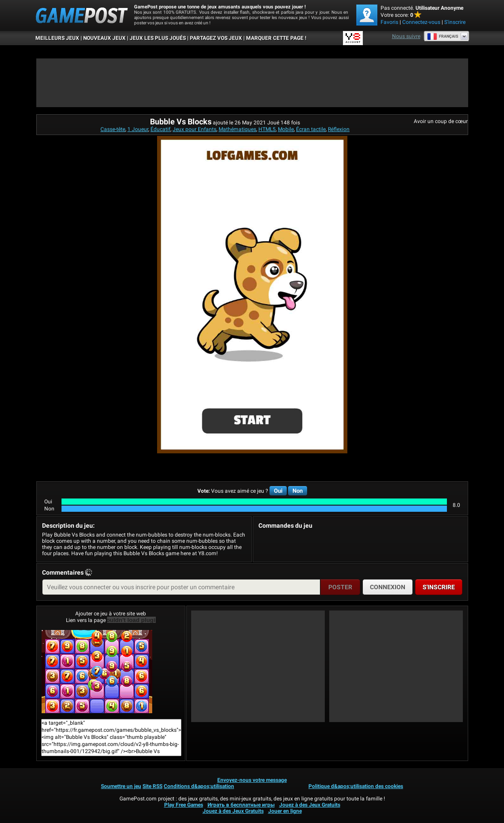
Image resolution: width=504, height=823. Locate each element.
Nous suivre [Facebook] (406, 36)
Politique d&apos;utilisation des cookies (356, 786)
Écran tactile (311, 129)
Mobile (286, 129)
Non (298, 491)
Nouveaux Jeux (104, 38)
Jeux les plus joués (158, 38)
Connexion (388, 587)
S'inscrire (455, 22)
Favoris (389, 22)
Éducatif (160, 129)
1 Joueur (138, 129)
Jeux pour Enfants (194, 129)
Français (443, 36)
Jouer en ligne (285, 811)
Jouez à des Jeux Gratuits (310, 805)
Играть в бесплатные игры (241, 805)
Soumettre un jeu (121, 786)
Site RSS (152, 786)
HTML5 (267, 129)
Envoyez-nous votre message (252, 780)
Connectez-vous (421, 22)
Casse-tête (113, 129)
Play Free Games (184, 805)
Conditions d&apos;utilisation (199, 786)
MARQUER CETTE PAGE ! (276, 38)
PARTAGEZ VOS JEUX (216, 38)
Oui (278, 491)
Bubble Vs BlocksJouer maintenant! (97, 672)
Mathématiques (237, 129)
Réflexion (339, 129)
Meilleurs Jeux (57, 38)
